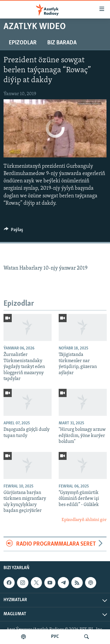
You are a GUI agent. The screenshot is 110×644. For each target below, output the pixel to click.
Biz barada (62, 43)
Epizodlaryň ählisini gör (84, 520)
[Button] (13, 231)
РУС (55, 637)
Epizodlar (23, 43)
